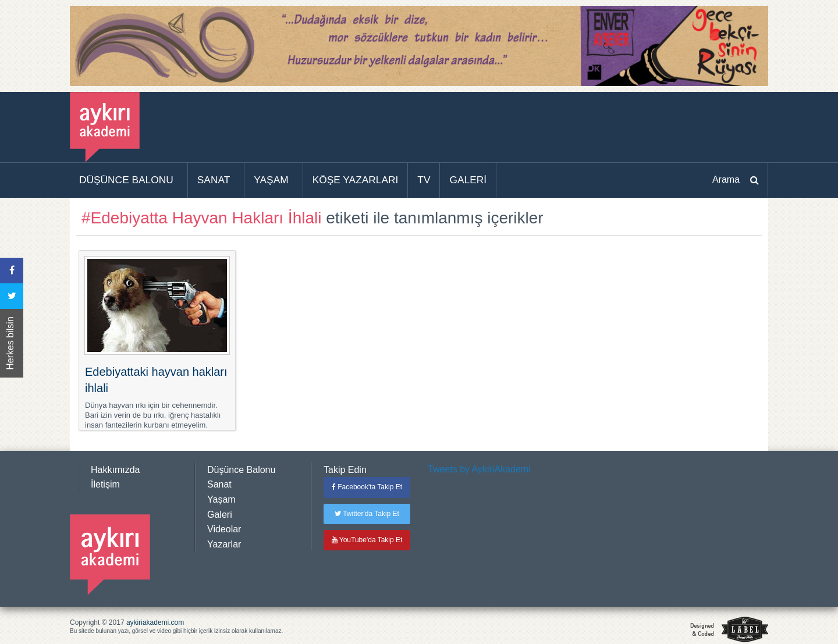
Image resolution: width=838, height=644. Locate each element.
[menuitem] (129, 180)
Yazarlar (224, 544)
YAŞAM (271, 180)
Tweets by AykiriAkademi (479, 469)
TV (424, 180)
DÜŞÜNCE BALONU (126, 180)
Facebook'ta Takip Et (367, 487)
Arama (726, 179)
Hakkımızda (115, 470)
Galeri (220, 515)
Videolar (224, 529)
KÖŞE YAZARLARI (356, 180)
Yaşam (221, 499)
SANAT (214, 180)
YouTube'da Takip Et (367, 540)
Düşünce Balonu (241, 470)
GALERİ (468, 180)
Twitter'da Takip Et (367, 514)
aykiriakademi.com (155, 622)
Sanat (219, 484)
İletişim (105, 484)
